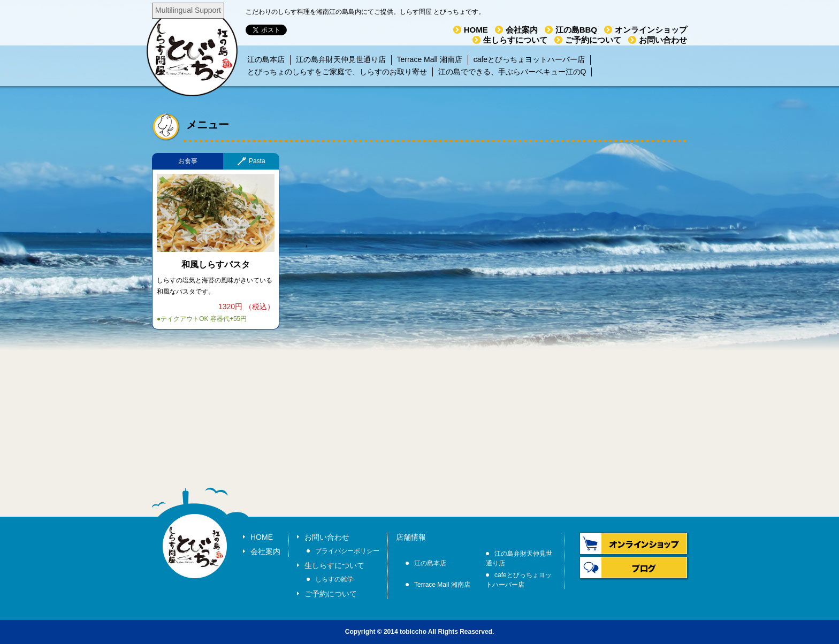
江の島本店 (266, 59)
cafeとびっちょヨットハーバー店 (529, 59)
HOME (476, 30)
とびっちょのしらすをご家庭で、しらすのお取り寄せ (337, 72)
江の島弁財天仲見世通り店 (341, 59)
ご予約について (593, 40)
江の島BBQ (576, 30)
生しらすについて (515, 40)
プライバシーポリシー (347, 551)
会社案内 (522, 30)
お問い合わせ (663, 40)
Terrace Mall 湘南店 (430, 59)
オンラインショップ (651, 30)
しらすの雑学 (334, 579)
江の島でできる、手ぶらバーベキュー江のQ (512, 72)
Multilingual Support (188, 10)
